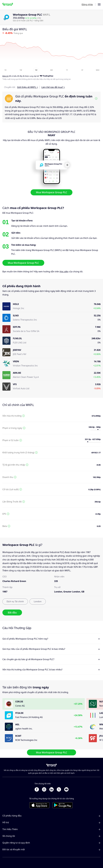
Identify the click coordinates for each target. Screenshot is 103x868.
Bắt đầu (12, 612)
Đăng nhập (87, 4)
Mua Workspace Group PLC (51, 192)
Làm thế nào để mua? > (53, 87)
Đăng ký (5, 76)
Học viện (64, 272)
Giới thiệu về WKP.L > (27, 87)
